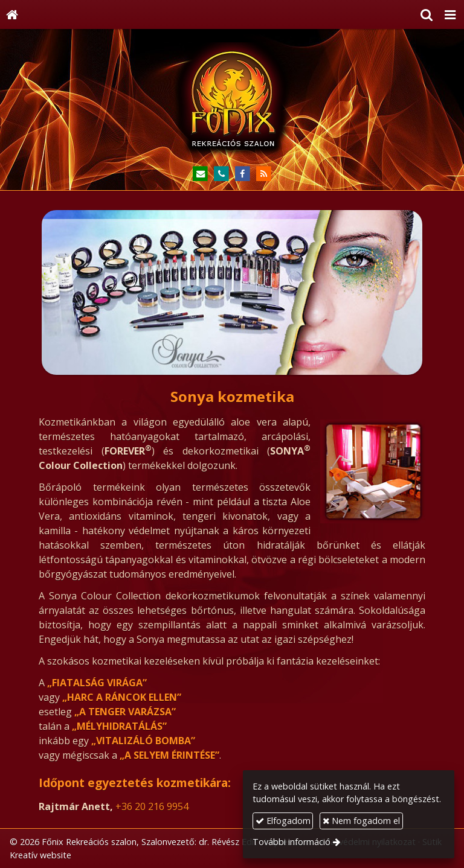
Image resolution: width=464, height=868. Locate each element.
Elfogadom (283, 821)
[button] (450, 14)
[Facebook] (243, 174)
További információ (292, 842)
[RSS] (264, 174)
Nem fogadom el (361, 821)
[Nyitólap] (12, 14)
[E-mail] (200, 174)
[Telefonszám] (221, 174)
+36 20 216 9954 (152, 806)
